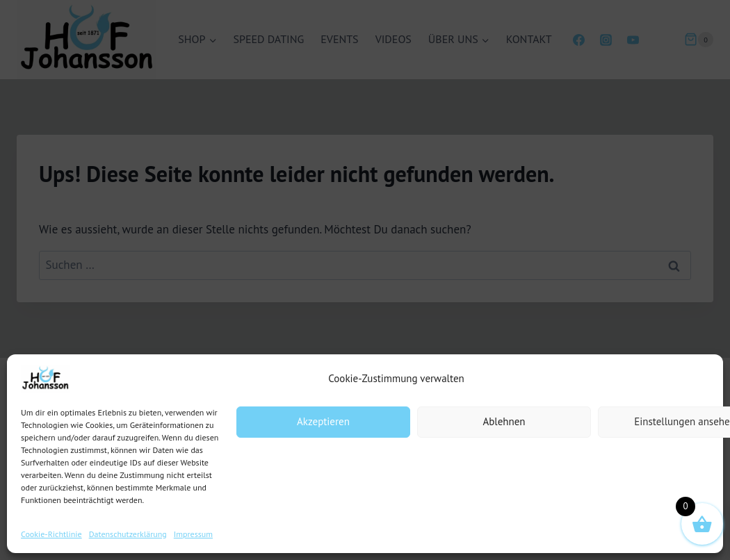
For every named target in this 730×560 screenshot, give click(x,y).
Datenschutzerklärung (128, 534)
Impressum (193, 534)
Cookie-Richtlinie (51, 534)
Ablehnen (504, 421)
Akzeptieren (323, 421)
